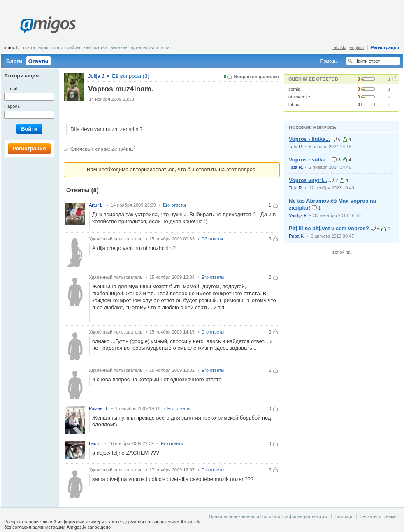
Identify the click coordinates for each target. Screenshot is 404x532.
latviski (339, 47)
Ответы (38, 61)
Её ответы (212, 239)
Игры (43, 47)
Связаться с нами (378, 516)
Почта (29, 47)
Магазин (119, 47)
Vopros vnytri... (308, 180)
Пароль (12, 106)
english (356, 47)
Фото (57, 47)
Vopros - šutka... (309, 139)
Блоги (14, 61)
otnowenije (299, 97)
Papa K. (297, 236)
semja (294, 89)
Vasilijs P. (298, 215)
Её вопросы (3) (130, 76)
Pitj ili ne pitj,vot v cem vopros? (329, 228)
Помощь (329, 61)
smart (167, 47)
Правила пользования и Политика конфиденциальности (268, 516)
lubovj (294, 105)
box (12, 47)
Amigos (48, 25)
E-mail (10, 89)
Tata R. (296, 147)
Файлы (73, 47)
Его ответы (174, 205)
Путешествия (144, 47)
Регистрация (385, 47)
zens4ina (122, 149)
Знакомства (95, 47)
